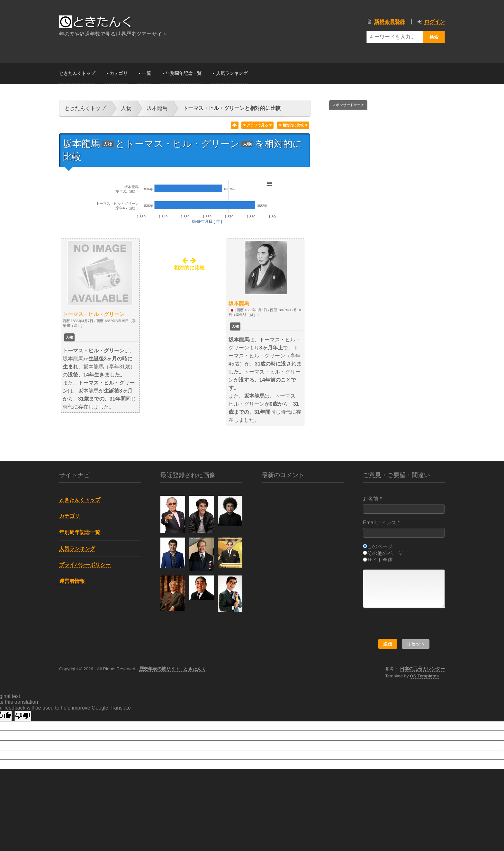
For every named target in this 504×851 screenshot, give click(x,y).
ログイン (435, 22)
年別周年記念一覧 (184, 73)
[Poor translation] (23, 716)
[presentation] (405, 624)
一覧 (147, 73)
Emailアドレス (404, 529)
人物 (126, 108)
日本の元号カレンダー (422, 669)
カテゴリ (119, 73)
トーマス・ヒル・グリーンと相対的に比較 (232, 108)
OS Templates (424, 676)
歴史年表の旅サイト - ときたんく (173, 669)
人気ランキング (232, 73)
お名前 (404, 505)
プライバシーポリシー (85, 565)
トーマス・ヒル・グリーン (94, 314)
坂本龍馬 (157, 108)
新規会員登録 (390, 22)
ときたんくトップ (77, 73)
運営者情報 (72, 581)
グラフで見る (257, 125)
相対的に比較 (293, 125)
